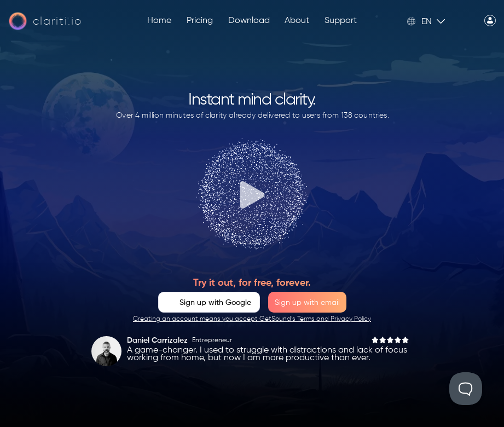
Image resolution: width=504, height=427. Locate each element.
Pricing (200, 21)
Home (159, 21)
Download (249, 21)
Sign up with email (307, 303)
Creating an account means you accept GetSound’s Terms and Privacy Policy (252, 319)
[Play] (252, 195)
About (297, 21)
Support (341, 21)
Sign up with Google (215, 303)
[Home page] (45, 21)
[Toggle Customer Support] (466, 389)
